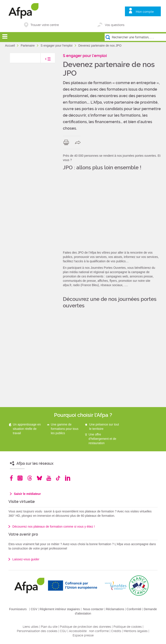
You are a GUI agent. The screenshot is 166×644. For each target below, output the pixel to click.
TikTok (58, 478)
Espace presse (83, 635)
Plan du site (49, 627)
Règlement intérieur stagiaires (60, 609)
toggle (43, 60)
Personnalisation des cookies (37, 631)
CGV (34, 609)
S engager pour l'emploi (57, 46)
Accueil (10, 46)
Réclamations (115, 609)
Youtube (49, 478)
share (79, 142)
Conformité (134, 609)
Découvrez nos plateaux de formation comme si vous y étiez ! (53, 527)
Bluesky (39, 478)
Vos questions (115, 25)
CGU (63, 631)
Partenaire (28, 46)
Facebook (11, 478)
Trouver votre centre (45, 25)
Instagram (20, 478)
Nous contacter (93, 609)
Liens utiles (31, 627)
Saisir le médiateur (27, 494)
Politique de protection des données (85, 627)
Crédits (116, 631)
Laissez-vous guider (26, 559)
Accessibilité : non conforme (89, 631)
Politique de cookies (128, 627)
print (67, 142)
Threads (30, 478)
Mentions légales (136, 631)
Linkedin (68, 478)
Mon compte (145, 12)
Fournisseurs (18, 609)
